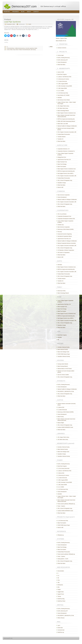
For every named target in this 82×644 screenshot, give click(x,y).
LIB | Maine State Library (63, 108)
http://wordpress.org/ (61, 641)
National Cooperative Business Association (67, 243)
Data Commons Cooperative (64, 195)
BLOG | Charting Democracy (64, 58)
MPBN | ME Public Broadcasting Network (66, 121)
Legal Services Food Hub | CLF (64, 160)
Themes (59, 596)
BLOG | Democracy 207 (63, 60)
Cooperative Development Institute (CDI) (66, 219)
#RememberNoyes (11, 48)
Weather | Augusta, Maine (61, 38)
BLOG (30, 24)
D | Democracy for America (63, 79)
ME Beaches (60, 585)
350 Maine (60, 265)
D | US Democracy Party (63, 93)
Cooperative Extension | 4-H (64, 149)
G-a (58, 576)
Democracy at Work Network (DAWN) (66, 229)
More (51, 47)
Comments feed (61, 630)
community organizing (30, 48)
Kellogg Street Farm (62, 157)
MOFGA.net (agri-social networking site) (66, 119)
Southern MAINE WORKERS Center (65, 427)
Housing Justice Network (63, 364)
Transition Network (61, 137)
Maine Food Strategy (62, 164)
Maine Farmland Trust (62, 162)
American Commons (62, 48)
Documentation (61, 571)
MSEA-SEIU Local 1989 (63, 124)
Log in (59, 625)
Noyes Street (16, 50)
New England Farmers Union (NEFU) (65, 173)
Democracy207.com (20, 6)
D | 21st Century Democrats (63, 468)
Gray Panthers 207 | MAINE (63, 95)
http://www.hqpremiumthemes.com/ (73, 641)
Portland (20, 50)
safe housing (33, 50)
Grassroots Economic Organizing (65, 234)
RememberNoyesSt (26, 50)
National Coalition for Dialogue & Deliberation (67, 126)
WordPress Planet (61, 601)
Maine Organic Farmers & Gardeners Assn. (67, 113)
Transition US (60, 139)
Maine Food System (62, 167)
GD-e (59, 580)
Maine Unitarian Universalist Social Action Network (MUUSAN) (66, 116)
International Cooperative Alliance (65, 236)
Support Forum (61, 594)
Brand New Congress (62, 74)
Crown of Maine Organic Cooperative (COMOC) (65, 154)
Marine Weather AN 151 (61, 41)
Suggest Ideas (61, 592)
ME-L (59, 587)
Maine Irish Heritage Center (63, 352)
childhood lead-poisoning (20, 48)
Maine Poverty (61, 417)
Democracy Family (61, 291)
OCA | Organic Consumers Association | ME (67, 132)
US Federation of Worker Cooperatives (66, 250)
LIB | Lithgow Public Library (63, 106)
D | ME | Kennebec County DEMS (65, 86)
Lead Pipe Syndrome (12, 22)
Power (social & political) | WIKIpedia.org (66, 504)
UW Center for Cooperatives (64, 253)
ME (58, 340)
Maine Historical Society (63, 349)
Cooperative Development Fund (64, 216)
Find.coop (60, 232)
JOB (58, 583)
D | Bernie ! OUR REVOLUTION (64, 77)
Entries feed (60, 628)
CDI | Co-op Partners (62, 214)
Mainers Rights (61, 423)
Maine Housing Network (63, 366)
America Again (61, 55)
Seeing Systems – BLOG (63, 559)
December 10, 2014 (11, 24)
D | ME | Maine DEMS (62, 88)
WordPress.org (61, 632)
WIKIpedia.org (61, 535)
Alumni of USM (61, 72)
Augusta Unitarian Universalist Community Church (67, 404)
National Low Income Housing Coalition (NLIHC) (66, 129)
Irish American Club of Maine (64, 100)
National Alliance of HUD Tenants (65, 369)
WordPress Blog (61, 599)
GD (58, 578)
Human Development (62, 62)
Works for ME (60, 187)
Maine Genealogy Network (63, 111)
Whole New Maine (61, 65)
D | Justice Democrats (62, 81)
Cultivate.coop (61, 225)
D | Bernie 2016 (61, 407)
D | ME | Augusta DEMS (63, 84)
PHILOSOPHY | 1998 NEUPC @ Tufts (66, 391)
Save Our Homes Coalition (63, 375)
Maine (11, 50)
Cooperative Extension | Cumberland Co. (66, 151)
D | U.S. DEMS (61, 91)
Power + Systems (61, 506)
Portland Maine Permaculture (64, 134)
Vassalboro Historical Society (64, 356)
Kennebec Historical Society (63, 347)
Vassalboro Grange (62, 183)
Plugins (59, 589)
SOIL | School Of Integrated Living (65, 180)
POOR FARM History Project (64, 354)
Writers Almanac (61, 618)
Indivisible (60, 98)
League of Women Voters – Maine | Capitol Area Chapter (67, 103)
